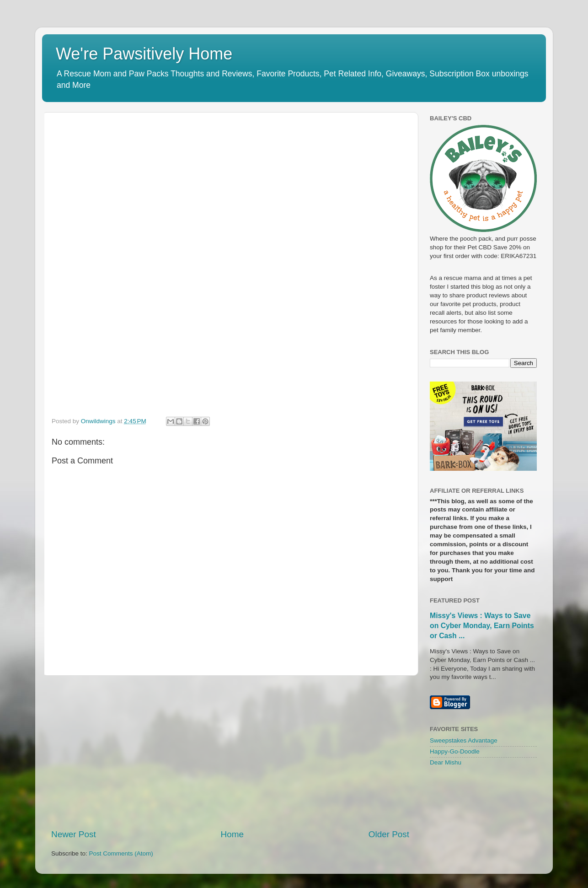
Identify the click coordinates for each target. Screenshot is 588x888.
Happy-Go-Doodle (455, 751)
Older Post (389, 834)
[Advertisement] (230, 752)
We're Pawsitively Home (144, 54)
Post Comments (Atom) (121, 853)
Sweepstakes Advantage (464, 740)
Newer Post (74, 834)
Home (232, 834)
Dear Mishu (446, 762)
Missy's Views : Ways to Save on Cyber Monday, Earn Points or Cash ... (482, 626)
